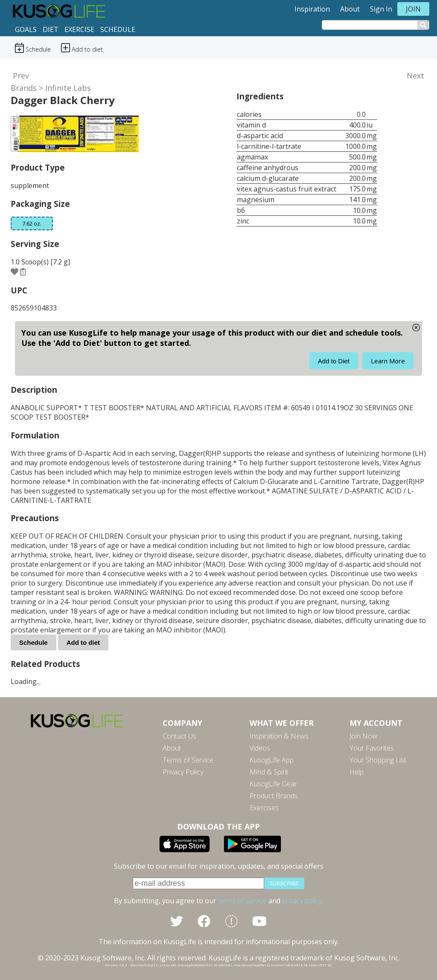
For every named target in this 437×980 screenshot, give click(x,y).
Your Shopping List (378, 760)
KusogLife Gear (273, 784)
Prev (21, 75)
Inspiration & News (279, 736)
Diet (51, 29)
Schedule (118, 29)
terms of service (242, 901)
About (350, 9)
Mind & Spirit (269, 772)
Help (357, 772)
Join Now (363, 736)
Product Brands (274, 796)
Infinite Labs (68, 88)
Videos (260, 748)
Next (415, 75)
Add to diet (83, 642)
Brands (24, 88)
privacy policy (302, 901)
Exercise (79, 29)
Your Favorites (372, 748)
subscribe (284, 884)
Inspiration (312, 9)
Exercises (264, 808)
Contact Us (179, 736)
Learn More (388, 361)
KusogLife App (272, 760)
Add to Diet (334, 361)
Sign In (381, 9)
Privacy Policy (183, 772)
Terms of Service (188, 760)
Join (413, 9)
